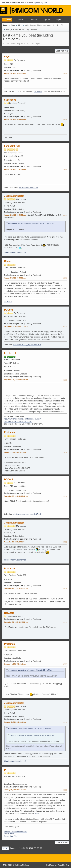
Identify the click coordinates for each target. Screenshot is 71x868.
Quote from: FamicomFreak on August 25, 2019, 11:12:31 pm (31, 223)
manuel (50, 25)
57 (41, 848)
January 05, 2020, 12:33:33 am (15, 722)
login (36, 2)
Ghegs (8, 261)
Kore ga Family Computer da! (15, 831)
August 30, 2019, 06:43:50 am (15, 278)
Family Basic (9, 834)
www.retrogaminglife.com (29, 187)
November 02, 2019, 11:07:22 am (16, 496)
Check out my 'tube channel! (15, 253)
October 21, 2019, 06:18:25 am (15, 452)
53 (27, 848)
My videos (8, 301)
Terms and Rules (56, 865)
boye (7, 57)
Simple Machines (23, 865)
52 (24, 848)
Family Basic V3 (10, 836)
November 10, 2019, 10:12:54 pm (16, 542)
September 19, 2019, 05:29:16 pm (16, 326)
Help (47, 865)
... (22, 848)
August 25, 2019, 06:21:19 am (15, 73)
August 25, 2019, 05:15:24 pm (15, 119)
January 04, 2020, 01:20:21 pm (15, 664)
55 (35, 848)
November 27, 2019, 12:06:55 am (16, 588)
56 (38, 848)
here (37, 814)
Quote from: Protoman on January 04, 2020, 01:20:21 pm (30, 728)
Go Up (5, 848)
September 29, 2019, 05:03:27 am (16, 380)
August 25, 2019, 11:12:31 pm (15, 169)
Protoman (10, 432)
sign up (44, 2)
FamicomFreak (12, 146)
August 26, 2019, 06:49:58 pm (15, 215)
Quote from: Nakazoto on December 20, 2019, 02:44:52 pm (30, 670)
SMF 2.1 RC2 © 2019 (9, 865)
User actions (62, 51)
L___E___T (58, 25)
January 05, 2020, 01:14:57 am (15, 790)
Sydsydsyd (10, 100)
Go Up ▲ (66, 865)
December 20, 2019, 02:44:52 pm (16, 622)
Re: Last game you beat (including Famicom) (22, 70)
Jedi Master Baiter (14, 196)
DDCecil (9, 310)
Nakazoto (9, 613)
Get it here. (38, 91)
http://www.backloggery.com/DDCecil (27, 344)
